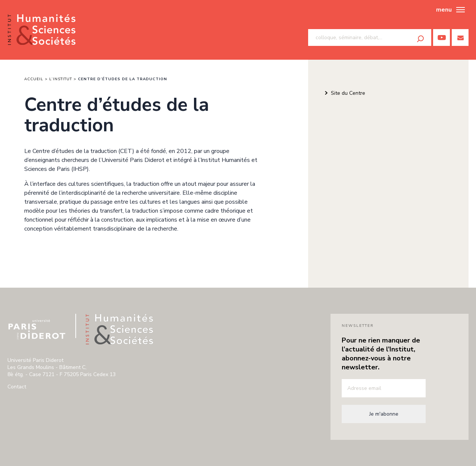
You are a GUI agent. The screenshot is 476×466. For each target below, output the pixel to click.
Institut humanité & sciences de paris (42, 30)
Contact (17, 387)
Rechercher (420, 39)
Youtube (441, 37)
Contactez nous (460, 37)
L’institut (61, 79)
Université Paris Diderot (37, 329)
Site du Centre (348, 93)
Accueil (34, 79)
